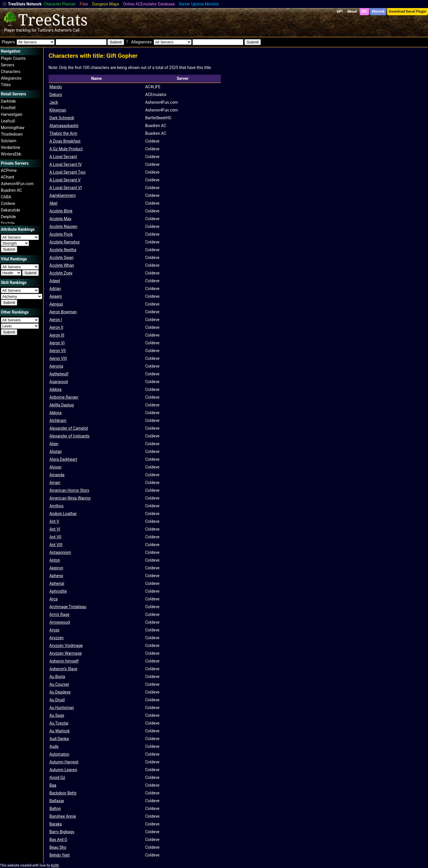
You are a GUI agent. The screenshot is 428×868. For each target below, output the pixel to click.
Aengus (56, 304)
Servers (8, 65)
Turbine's (45, 30)
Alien (54, 444)
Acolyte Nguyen (63, 226)
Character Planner (60, 4)
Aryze (54, 630)
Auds (54, 746)
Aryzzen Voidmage (66, 646)
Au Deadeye (60, 692)
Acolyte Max (60, 219)
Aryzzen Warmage (66, 653)
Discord (378, 11)
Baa (53, 785)
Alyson (55, 467)
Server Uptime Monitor (199, 4)
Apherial (57, 583)
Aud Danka (59, 739)
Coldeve (8, 203)
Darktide (8, 101)
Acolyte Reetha (63, 250)
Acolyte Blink (61, 211)
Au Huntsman (62, 708)
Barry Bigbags (62, 832)
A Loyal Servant (63, 157)
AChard (7, 177)
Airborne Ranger (64, 397)
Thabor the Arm (63, 133)
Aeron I (56, 320)
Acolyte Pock (61, 234)
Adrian (55, 289)
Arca (54, 599)
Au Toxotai (59, 723)
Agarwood (59, 382)
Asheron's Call (67, 30)
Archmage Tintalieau (68, 607)
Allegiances (11, 78)
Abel (53, 203)
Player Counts (13, 58)
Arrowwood (60, 622)
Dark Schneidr (62, 118)
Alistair (56, 452)
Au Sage (57, 715)
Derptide (8, 217)
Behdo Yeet (60, 855)
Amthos (56, 506)
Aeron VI (57, 343)
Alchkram (58, 420)
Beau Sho (58, 847)
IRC (364, 11)
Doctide (8, 223)
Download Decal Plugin (408, 11)
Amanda (57, 475)
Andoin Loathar (63, 514)
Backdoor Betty (63, 793)
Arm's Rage (59, 614)
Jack (54, 102)
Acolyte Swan (61, 258)
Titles (6, 85)
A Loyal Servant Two (68, 172)
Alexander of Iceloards (69, 436)
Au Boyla (57, 677)
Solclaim (9, 141)
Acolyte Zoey (61, 273)
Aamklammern (63, 195)
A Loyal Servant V (65, 180)
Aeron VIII (58, 358)
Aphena (56, 576)
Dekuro (56, 95)
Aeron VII (58, 351)
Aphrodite (58, 591)
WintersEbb (11, 154)
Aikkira (55, 389)
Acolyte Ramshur (65, 242)
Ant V (54, 521)
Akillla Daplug (62, 405)
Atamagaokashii (64, 126)
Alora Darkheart (63, 459)
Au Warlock (60, 731)
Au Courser (59, 684)
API (340, 11)
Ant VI (55, 529)
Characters (11, 72)
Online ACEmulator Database (149, 4)
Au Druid (57, 700)
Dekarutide (10, 210)
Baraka (56, 824)
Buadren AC (11, 190)
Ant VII (55, 537)
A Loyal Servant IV (65, 164)
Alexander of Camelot (69, 428)
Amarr (55, 483)
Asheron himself (64, 661)
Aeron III (57, 335)
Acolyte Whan (62, 265)
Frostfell (8, 108)
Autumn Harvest (64, 762)
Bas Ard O (58, 840)
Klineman (58, 110)
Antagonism (60, 552)
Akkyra (55, 413)
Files (84, 4)
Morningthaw (13, 128)
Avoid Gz (57, 777)
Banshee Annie (63, 816)
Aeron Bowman (63, 312)
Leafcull (8, 121)
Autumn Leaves (63, 770)
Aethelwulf (59, 374)
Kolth (55, 865)
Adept (55, 281)
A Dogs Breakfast (65, 141)
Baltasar (57, 801)
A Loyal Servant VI (65, 188)
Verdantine (10, 147)
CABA (6, 197)
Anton (55, 560)
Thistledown (12, 134)
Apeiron (56, 568)
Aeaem (56, 296)
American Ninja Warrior (70, 498)
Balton (55, 809)
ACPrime (9, 170)
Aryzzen (57, 638)
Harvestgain (12, 114)
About (352, 11)
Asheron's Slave (63, 669)
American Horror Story (69, 490)
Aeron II (56, 327)
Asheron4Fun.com (17, 184)
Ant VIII (56, 545)
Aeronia (56, 366)
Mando (56, 87)
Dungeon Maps (106, 4)
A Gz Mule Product (66, 149)
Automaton (59, 754)
